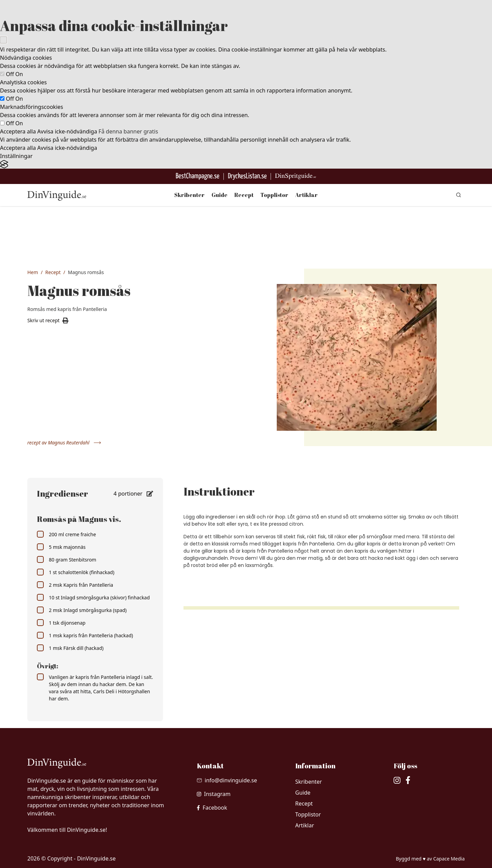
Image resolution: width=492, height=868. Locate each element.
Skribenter (189, 195)
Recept (244, 195)
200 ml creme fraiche (66, 534)
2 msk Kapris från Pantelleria (75, 585)
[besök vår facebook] (212, 808)
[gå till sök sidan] (459, 195)
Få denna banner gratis (128, 131)
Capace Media (449, 859)
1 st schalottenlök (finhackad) (76, 572)
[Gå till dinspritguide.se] (296, 176)
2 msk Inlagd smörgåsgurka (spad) (82, 610)
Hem (33, 272)
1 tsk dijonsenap (61, 623)
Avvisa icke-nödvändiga (67, 131)
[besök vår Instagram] (214, 794)
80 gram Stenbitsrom (67, 559)
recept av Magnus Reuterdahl (64, 443)
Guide (220, 195)
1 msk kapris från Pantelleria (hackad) (85, 635)
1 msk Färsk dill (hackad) (70, 648)
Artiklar (306, 195)
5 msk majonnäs (61, 547)
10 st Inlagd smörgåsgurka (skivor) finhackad (93, 597)
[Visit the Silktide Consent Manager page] (246, 164)
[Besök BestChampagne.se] (198, 176)
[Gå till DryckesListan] (247, 176)
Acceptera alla (18, 131)
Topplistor (274, 195)
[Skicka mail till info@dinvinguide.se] (227, 780)
